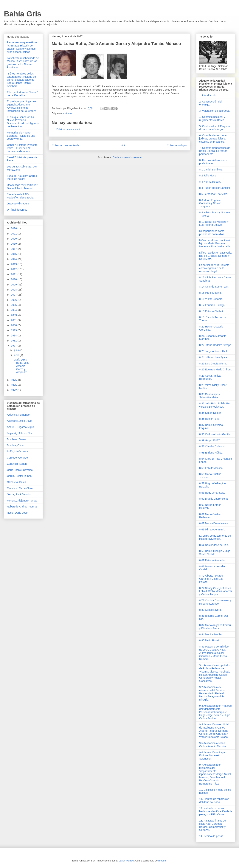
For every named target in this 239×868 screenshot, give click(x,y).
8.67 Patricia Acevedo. (212, 560)
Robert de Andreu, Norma (22, 507)
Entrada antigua (177, 145)
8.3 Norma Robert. (210, 182)
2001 (14, 320)
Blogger (162, 861)
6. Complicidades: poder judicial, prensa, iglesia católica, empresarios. (213, 139)
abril (17, 355)
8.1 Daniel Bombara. (211, 170)
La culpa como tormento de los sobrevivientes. (215, 537)
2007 (14, 295)
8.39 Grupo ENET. (210, 440)
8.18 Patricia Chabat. (211, 311)
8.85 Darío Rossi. (209, 640)
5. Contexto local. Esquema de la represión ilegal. (215, 128)
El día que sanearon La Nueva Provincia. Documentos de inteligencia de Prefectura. (23, 122)
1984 (14, 336)
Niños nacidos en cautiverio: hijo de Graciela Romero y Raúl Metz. (216, 256)
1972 (14, 390)
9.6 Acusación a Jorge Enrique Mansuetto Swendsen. (212, 756)
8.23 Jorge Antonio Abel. (213, 351)
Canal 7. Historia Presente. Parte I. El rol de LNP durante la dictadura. (22, 148)
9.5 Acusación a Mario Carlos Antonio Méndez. (213, 745)
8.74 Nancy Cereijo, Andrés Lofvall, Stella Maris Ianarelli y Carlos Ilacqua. (215, 591)
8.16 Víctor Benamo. (211, 299)
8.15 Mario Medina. (210, 293)
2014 (14, 259)
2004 (14, 310)
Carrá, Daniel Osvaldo (20, 470)
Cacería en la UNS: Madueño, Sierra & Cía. (21, 196)
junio (17, 350)
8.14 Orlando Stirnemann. (214, 287)
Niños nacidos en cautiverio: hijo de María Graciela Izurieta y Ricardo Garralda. (216, 243)
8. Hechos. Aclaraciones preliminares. (213, 162)
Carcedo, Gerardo (17, 458)
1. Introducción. (208, 95)
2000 (14, 325)
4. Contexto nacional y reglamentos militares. (212, 118)
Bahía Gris (23, 14)
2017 (14, 249)
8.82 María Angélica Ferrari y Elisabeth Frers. (215, 627)
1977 (14, 346)
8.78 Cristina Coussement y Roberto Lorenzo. (215, 602)
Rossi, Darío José (17, 513)
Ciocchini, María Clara (20, 488)
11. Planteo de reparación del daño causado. (214, 801)
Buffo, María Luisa (17, 451)
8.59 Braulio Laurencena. (214, 499)
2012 (14, 269)
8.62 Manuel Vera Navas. (214, 523)
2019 (14, 244)
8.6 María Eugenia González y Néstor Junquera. (210, 203)
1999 (14, 330)
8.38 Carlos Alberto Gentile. (215, 434)
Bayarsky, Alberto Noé (20, 433)
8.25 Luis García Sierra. (213, 364)
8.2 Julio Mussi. (208, 176)
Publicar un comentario (69, 129)
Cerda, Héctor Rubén (19, 476)
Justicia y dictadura (18, 204)
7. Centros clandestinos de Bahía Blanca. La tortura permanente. (215, 151)
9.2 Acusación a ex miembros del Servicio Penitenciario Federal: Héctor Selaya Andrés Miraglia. (212, 693)
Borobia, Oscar (16, 445)
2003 (14, 315)
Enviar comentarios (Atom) (127, 157)
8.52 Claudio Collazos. (212, 446)
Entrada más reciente (66, 145)
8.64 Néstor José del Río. (214, 545)
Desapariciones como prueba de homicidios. (212, 233)
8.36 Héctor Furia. (210, 419)
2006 (14, 300)
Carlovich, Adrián (17, 464)
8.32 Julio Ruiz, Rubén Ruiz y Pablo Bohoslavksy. (215, 405)
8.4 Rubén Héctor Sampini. (215, 188)
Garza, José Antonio (19, 494)
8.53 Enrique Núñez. (211, 453)
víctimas (68, 113)
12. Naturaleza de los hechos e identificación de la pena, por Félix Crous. (216, 811)
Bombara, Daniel (17, 439)
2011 (14, 274)
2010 (14, 279)
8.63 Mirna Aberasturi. (212, 530)
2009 (14, 285)
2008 (14, 290)
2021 (14, 234)
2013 (14, 264)
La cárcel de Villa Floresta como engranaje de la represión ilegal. (214, 268)
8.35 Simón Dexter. (210, 413)
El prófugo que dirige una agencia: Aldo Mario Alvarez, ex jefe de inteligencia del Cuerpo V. (22, 106)
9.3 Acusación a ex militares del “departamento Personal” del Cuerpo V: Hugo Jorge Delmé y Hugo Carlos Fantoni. (215, 712)
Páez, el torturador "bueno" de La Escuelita (23, 94)
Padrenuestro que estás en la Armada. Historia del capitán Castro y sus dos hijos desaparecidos (23, 47)
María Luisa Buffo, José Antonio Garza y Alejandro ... (22, 366)
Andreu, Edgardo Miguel (21, 427)
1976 (14, 380)
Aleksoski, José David (20, 421)
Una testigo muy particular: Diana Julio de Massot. (22, 187)
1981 (14, 341)
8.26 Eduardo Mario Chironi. (216, 369)
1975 (14, 385)
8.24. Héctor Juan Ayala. (213, 357)
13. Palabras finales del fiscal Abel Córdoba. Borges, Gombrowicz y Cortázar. (213, 825)
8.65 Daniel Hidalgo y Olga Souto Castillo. (215, 553)
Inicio (123, 145)
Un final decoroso (17, 210)
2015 (14, 254)
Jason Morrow (127, 861)
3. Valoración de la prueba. (215, 111)
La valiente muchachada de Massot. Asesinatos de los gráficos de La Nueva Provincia (23, 63)
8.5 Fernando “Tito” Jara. (214, 194)
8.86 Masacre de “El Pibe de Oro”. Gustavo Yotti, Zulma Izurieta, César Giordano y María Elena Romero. (214, 653)
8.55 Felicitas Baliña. (211, 468)
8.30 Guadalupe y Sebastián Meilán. (210, 396)
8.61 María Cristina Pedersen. (210, 516)
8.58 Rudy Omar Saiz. (212, 493)
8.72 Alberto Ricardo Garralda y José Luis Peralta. (211, 579)
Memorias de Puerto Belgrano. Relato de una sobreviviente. (21, 136)
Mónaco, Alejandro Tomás (22, 501)
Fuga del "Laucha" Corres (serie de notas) (22, 177)
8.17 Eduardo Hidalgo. (212, 305)
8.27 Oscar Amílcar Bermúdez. (210, 377)
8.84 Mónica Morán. (211, 634)
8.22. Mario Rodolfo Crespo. (216, 345)
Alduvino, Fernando (18, 415)
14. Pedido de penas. (212, 836)
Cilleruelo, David (16, 482)
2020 (14, 239)
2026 (14, 228)
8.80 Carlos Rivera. (210, 610)
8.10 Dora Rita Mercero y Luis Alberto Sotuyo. (214, 223)
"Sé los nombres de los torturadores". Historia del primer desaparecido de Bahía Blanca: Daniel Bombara (22, 80)
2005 (14, 305)
